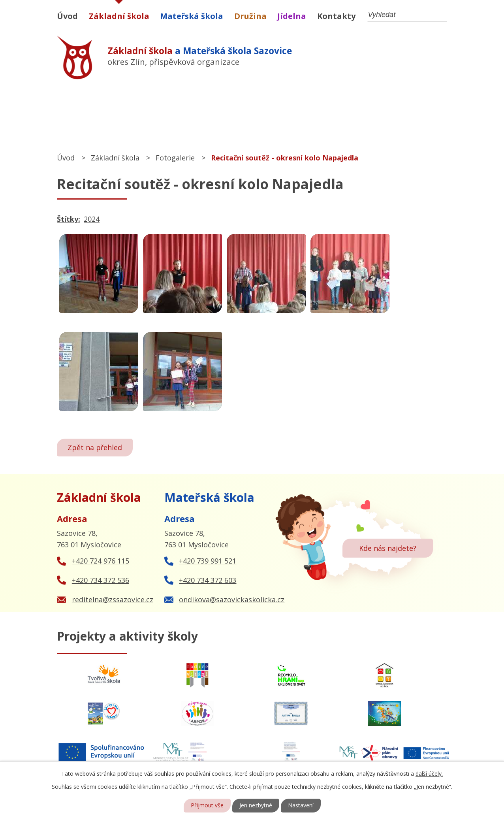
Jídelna (292, 16)
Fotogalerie (175, 158)
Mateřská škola (192, 16)
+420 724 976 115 (101, 561)
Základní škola (119, 16)
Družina (250, 16)
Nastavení (301, 806)
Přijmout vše (207, 806)
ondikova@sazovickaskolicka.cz (232, 599)
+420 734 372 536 (101, 580)
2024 (92, 219)
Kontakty (336, 16)
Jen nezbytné (256, 806)
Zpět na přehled (95, 447)
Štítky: (69, 219)
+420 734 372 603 (208, 580)
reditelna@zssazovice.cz (113, 599)
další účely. (429, 774)
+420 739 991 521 (208, 561)
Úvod (67, 16)
